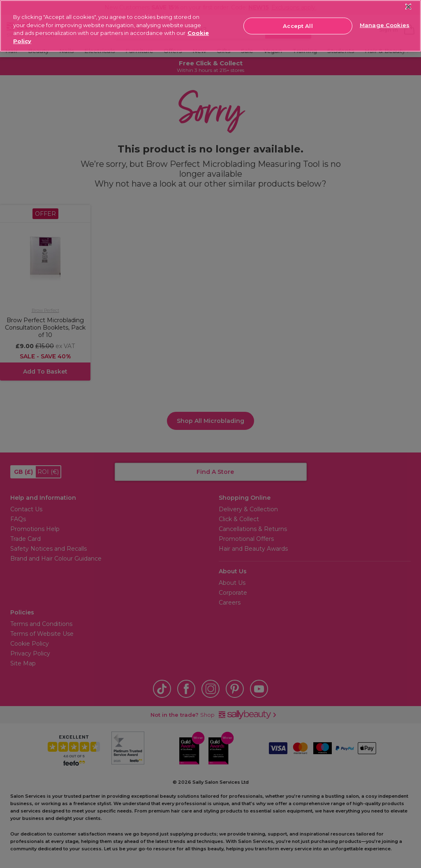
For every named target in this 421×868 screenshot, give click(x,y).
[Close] (408, 7)
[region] (210, 26)
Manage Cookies (385, 25)
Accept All (298, 25)
